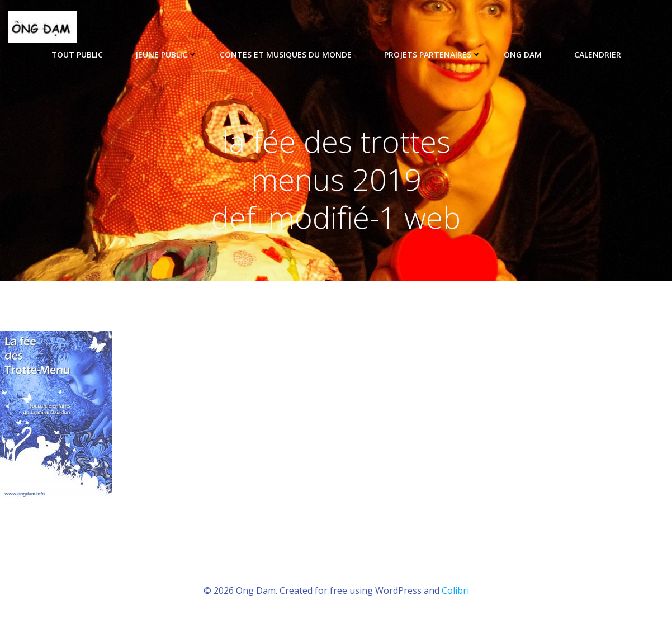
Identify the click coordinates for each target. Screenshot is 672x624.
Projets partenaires (433, 55)
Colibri (455, 590)
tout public (82, 55)
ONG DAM (528, 55)
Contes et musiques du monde (291, 55)
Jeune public (166, 55)
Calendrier (598, 55)
